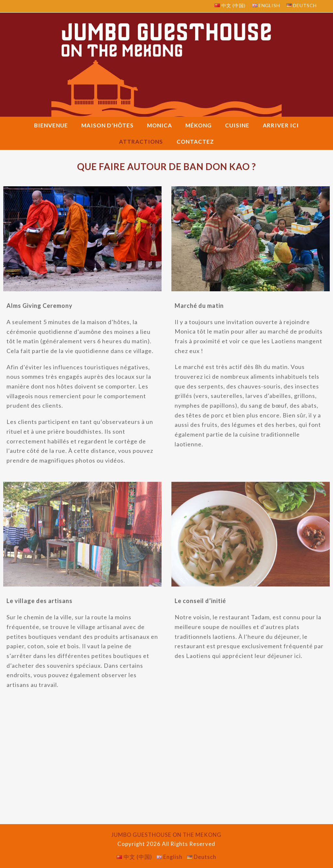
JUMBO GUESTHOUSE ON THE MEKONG (166, 835)
